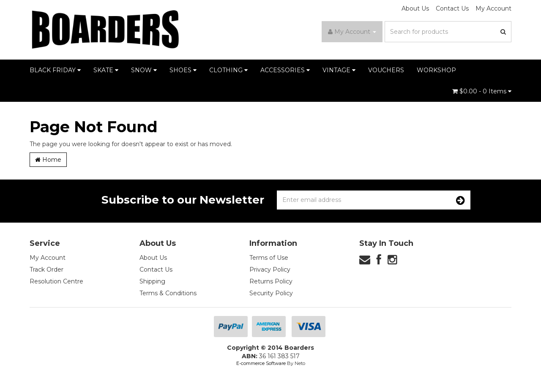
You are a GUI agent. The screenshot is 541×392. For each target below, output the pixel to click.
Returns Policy (271, 281)
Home (48, 160)
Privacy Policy (270, 269)
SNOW (144, 70)
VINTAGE (339, 70)
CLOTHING (228, 70)
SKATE (106, 70)
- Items (482, 91)
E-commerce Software (261, 363)
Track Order (46, 269)
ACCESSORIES (285, 70)
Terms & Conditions (168, 293)
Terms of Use (269, 258)
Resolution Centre (56, 281)
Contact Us (452, 8)
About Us (415, 8)
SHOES (183, 70)
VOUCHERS (386, 70)
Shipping (152, 281)
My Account (493, 8)
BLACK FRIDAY (55, 70)
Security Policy (271, 293)
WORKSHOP (436, 70)
